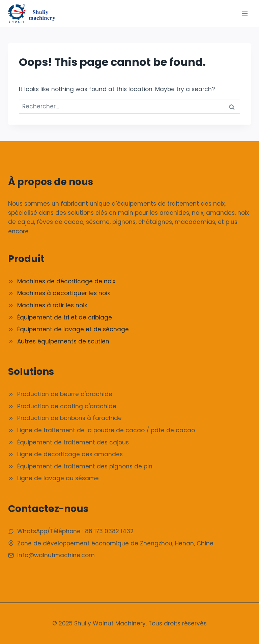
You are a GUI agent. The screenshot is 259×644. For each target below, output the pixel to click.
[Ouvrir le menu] (245, 13)
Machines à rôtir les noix (52, 305)
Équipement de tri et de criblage (65, 317)
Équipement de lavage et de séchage (73, 329)
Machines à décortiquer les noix (64, 293)
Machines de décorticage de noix (66, 281)
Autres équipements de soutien (63, 341)
